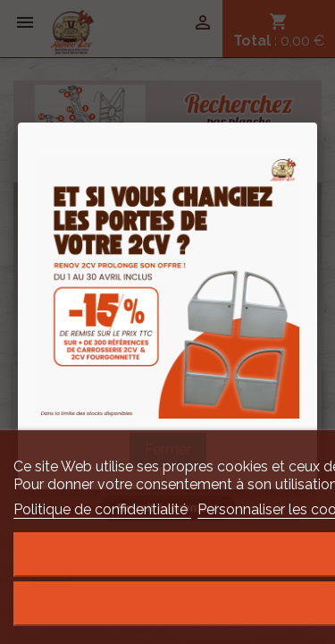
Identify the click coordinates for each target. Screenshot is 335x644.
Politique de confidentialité (102, 509)
